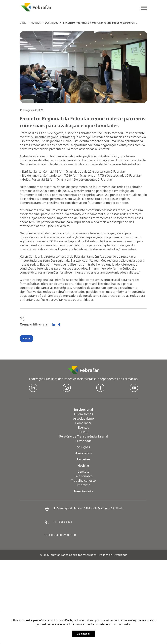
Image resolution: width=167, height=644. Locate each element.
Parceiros (83, 459)
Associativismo (83, 418)
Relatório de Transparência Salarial (83, 436)
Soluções (84, 447)
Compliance (83, 423)
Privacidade (83, 441)
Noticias (36, 23)
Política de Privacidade (113, 555)
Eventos (83, 427)
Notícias (83, 465)
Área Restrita (83, 491)
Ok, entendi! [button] (83, 634)
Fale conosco (84, 476)
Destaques (51, 23)
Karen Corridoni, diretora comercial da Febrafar (53, 256)
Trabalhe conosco (83, 481)
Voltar (27, 339)
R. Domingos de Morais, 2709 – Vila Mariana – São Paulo (88, 508)
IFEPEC (83, 432)
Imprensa (83, 485)
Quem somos (84, 414)
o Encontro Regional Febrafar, (52, 137)
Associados (84, 453)
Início (23, 23)
